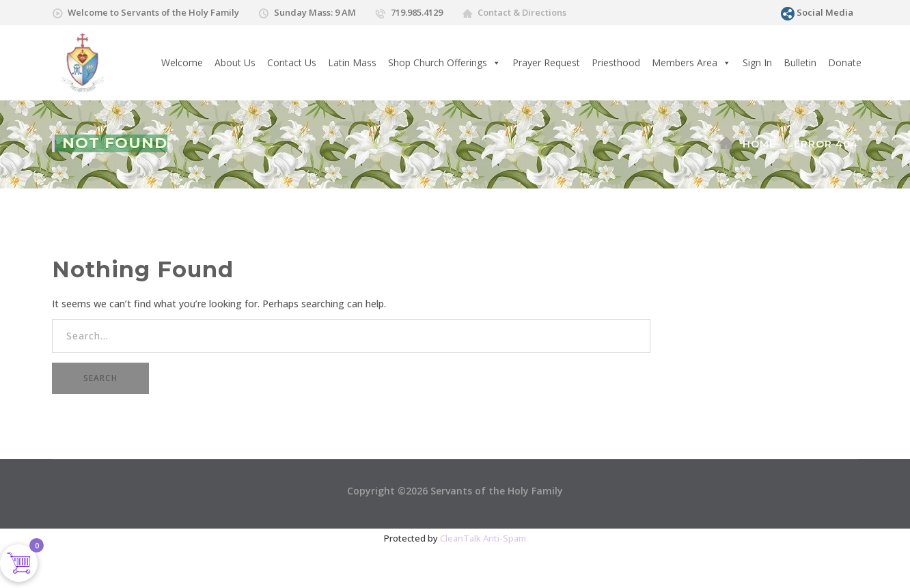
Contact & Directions (522, 12)
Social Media (825, 12)
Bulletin (800, 62)
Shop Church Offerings (444, 63)
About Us (235, 62)
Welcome (182, 62)
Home (759, 144)
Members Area (691, 63)
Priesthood (616, 62)
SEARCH (100, 378)
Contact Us (292, 62)
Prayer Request (546, 62)
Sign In (757, 62)
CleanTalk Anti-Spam (483, 538)
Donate (845, 62)
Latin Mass (352, 62)
